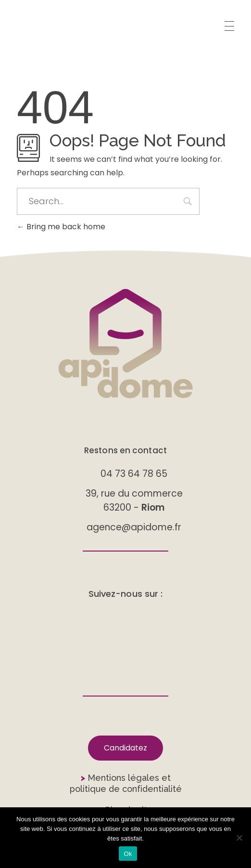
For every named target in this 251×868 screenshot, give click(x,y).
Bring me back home (61, 227)
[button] (125, 748)
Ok (128, 854)
